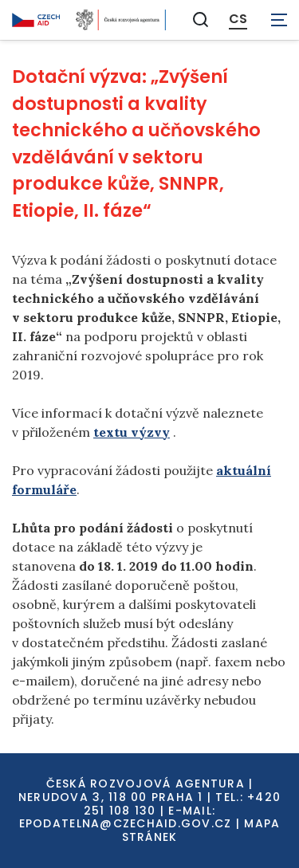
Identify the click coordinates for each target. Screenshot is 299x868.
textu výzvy (132, 432)
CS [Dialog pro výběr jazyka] (238, 19)
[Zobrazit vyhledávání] (201, 20)
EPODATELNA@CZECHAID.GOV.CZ (126, 823)
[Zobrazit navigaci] (279, 20)
